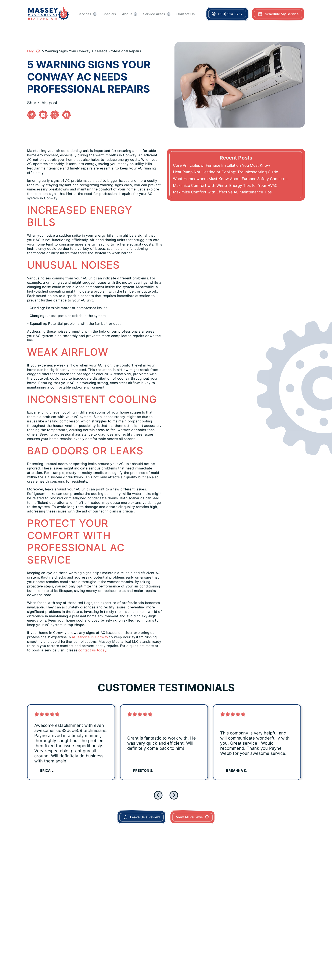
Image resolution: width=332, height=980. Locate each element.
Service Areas (154, 14)
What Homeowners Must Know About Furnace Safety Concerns (230, 179)
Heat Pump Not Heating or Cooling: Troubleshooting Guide (225, 172)
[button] (87, 14)
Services (84, 14)
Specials (109, 14)
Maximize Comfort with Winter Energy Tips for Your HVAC (225, 185)
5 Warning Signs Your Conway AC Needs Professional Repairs (91, 51)
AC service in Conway (90, 637)
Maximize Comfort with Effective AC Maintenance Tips (222, 192)
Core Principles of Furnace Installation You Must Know (222, 165)
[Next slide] (174, 795)
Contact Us (186, 14)
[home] (49, 14)
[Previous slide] (158, 795)
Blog (31, 51)
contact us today (92, 650)
